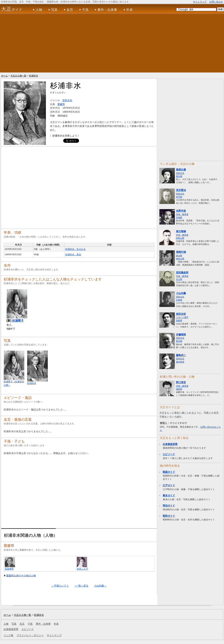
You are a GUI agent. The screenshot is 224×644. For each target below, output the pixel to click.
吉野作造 (181, 211)
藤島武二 (181, 355)
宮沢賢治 (181, 190)
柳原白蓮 (181, 170)
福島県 (179, 389)
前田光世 (181, 314)
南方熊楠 (181, 231)
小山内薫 (181, 293)
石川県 (179, 279)
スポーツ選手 (182, 317)
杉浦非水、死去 (73, 254)
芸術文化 (180, 173)
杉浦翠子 (18, 321)
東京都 (179, 176)
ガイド (12, 9)
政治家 (179, 256)
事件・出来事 (107, 10)
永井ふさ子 (82, 569)
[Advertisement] (112, 43)
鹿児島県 (180, 362)
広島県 (179, 300)
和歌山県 (180, 238)
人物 (39, 10)
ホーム (4, 76)
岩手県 (179, 197)
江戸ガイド (169, 485)
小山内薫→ (100, 586)
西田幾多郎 (182, 273)
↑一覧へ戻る (81, 586)
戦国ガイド (169, 472)
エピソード (169, 454)
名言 (70, 10)
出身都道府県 (170, 444)
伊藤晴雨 (181, 335)
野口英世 (181, 382)
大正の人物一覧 (18, 76)
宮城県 (179, 217)
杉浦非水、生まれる (75, 249)
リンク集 (8, 635)
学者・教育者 (182, 214)
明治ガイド (169, 506)
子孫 (85, 10)
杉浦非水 (34, 76)
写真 (54, 10)
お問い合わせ (216, 2)
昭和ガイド (169, 516)
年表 (129, 10)
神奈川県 (180, 259)
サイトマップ (200, 2)
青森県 (179, 320)
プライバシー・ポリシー (30, 635)
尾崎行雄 (181, 252)
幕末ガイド (169, 495)
